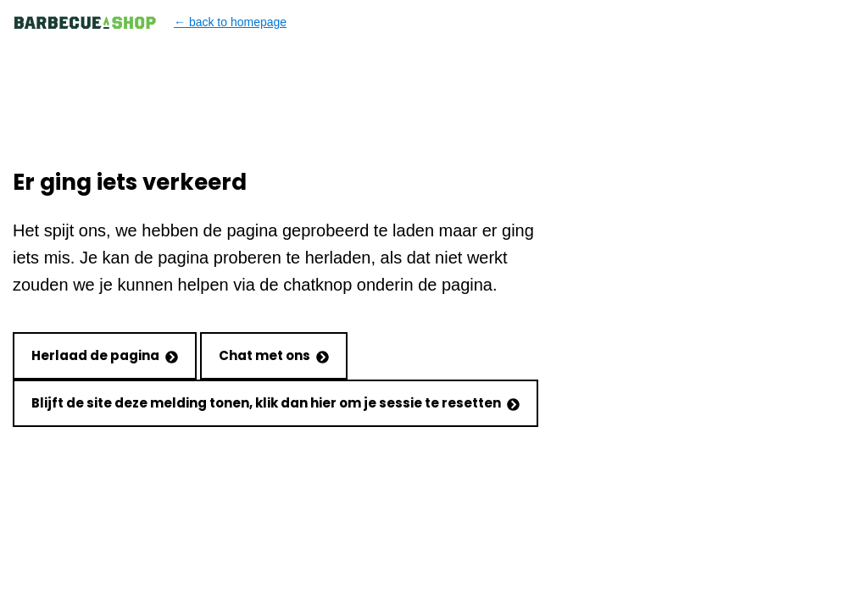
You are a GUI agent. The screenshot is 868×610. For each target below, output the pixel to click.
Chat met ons (274, 355)
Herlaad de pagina (105, 355)
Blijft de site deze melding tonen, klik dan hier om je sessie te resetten (275, 403)
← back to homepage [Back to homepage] (150, 22)
